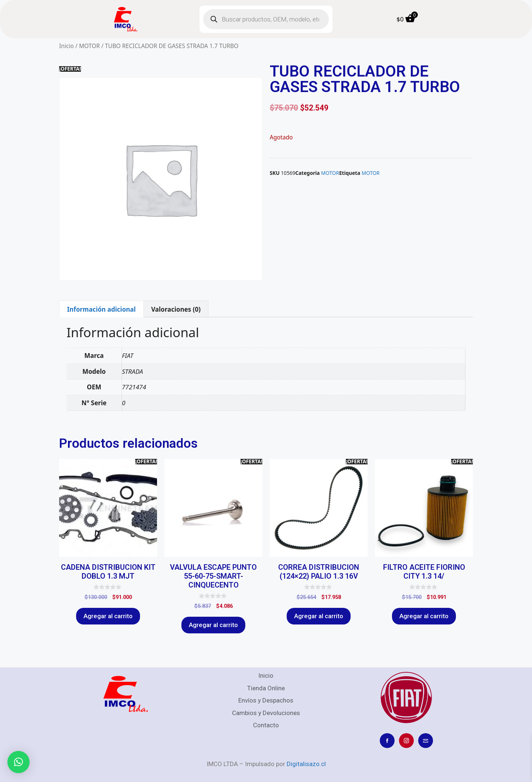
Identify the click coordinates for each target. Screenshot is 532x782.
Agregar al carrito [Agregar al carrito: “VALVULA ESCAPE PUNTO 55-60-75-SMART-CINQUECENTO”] (213, 625)
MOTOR (89, 46)
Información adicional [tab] (101, 309)
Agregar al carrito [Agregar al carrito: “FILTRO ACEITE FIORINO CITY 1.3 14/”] (424, 616)
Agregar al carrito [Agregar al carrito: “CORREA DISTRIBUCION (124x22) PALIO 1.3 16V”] (319, 616)
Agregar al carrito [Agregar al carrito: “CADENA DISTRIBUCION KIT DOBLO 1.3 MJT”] (108, 616)
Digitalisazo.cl (306, 764)
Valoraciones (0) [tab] (176, 309)
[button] (18, 762)
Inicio (66, 46)
